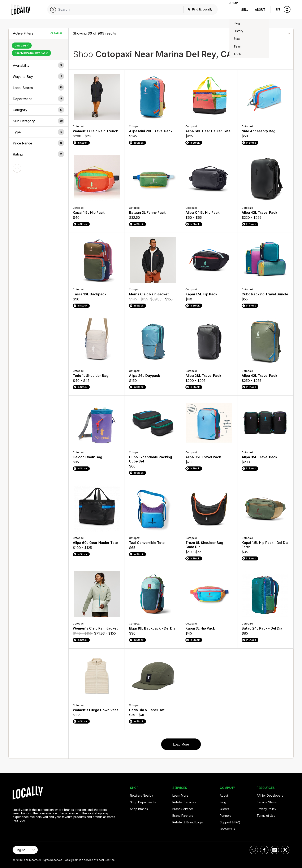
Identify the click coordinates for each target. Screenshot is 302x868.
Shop (230, 10)
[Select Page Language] (25, 850)
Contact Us (227, 829)
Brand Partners (183, 816)
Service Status (267, 802)
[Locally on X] (285, 850)
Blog (223, 802)
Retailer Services (184, 802)
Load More (181, 744)
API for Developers (270, 795)
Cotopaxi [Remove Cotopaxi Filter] (22, 46)
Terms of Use (266, 816)
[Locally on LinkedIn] (275, 850)
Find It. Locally (193, 9)
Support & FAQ (230, 822)
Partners (226, 816)
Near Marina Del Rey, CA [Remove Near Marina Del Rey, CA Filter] (31, 53)
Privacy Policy (266, 809)
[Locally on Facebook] (264, 850)
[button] (38, 66)
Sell (245, 10)
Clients (224, 809)
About (260, 10)
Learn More (180, 795)
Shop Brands (139, 809)
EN (278, 9)
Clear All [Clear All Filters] (57, 33)
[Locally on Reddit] (254, 850)
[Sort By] (268, 33)
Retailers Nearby (142, 795)
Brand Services (183, 809)
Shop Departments (143, 802)
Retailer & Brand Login (188, 822)
